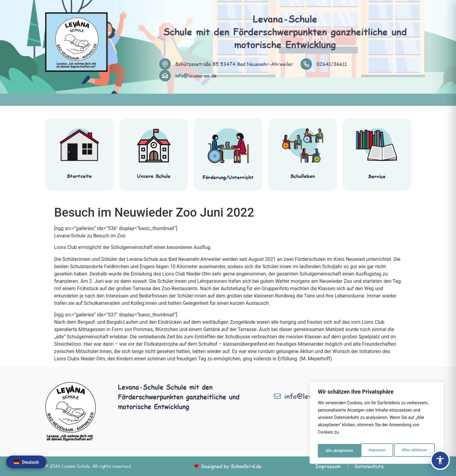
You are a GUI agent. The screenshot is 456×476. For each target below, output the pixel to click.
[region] (377, 424)
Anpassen (333, 451)
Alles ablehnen (371, 451)
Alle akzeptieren (414, 451)
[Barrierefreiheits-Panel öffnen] (440, 460)
